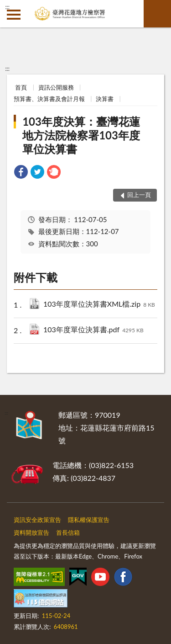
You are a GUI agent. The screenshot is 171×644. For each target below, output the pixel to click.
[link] (21, 173)
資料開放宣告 (31, 532)
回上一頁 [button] (139, 195)
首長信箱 (68, 532)
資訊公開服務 (56, 87)
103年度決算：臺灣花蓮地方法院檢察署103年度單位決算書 (81, 135)
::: (7, 7)
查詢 (157, 14)
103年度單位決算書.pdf (93, 330)
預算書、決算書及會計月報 (49, 99)
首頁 (21, 87)
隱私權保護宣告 (89, 520)
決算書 (105, 99)
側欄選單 (14, 15)
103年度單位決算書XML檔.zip (99, 305)
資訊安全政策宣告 (37, 520)
